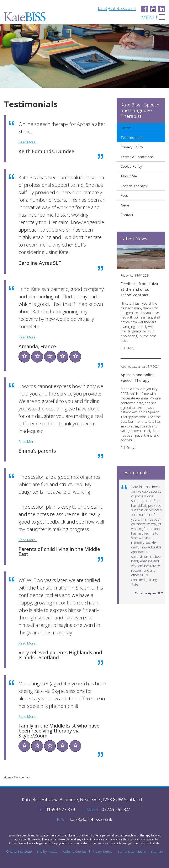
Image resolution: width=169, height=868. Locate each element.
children (84, 835)
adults (68, 835)
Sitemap (157, 851)
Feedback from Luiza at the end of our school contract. (139, 289)
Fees (124, 195)
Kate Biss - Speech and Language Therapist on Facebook (144, 9)
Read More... (28, 142)
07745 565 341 (109, 809)
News (125, 205)
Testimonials (22, 777)
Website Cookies (74, 851)
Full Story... (128, 348)
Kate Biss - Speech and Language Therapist (140, 110)
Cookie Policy (131, 166)
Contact (127, 215)
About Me (129, 176)
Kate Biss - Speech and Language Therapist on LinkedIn (162, 9)
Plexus (52, 851)
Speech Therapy (134, 186)
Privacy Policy (132, 147)
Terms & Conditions (137, 157)
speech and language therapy (40, 835)
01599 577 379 (56, 809)
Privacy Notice (102, 851)
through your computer (139, 839)
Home (8, 777)
